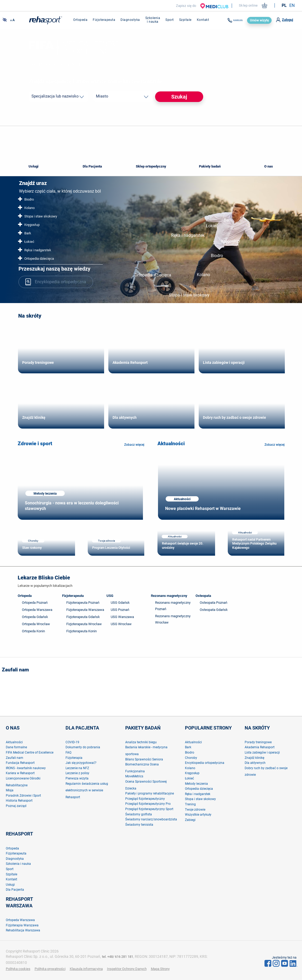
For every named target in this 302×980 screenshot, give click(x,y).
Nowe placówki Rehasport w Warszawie (203, 508)
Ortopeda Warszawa (37, 610)
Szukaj (179, 97)
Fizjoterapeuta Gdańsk (83, 617)
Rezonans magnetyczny (169, 596)
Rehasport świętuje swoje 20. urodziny (183, 546)
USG (110, 596)
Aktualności (171, 443)
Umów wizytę (259, 20)
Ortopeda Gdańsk (35, 617)
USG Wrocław (121, 624)
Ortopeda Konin (33, 631)
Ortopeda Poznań (35, 603)
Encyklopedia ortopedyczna (56, 281)
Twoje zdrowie (106, 541)
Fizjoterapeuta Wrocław (84, 624)
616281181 (230, 20)
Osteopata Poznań (213, 603)
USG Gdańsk (120, 603)
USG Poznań (120, 610)
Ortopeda (25, 596)
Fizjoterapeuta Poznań (83, 603)
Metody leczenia (45, 494)
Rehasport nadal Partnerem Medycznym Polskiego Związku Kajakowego (254, 544)
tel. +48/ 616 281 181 (120, 956)
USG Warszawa (122, 617)
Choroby (33, 541)
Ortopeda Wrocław (36, 624)
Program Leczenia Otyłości (111, 548)
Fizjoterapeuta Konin (82, 631)
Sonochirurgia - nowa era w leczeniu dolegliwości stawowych (72, 506)
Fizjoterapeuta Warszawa (85, 610)
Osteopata (203, 596)
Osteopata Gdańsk (214, 610)
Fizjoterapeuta (73, 596)
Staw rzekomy (32, 548)
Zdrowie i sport (35, 443)
